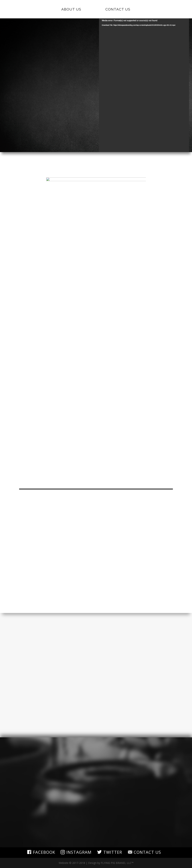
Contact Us (117, 10)
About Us (73, 10)
